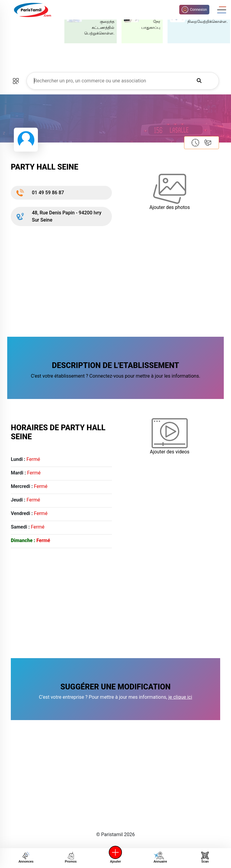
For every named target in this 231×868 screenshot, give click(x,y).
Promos (71, 858)
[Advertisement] (115, 280)
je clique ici (180, 697)
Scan (205, 858)
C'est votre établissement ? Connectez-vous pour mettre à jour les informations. (115, 376)
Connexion (194, 10)
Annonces (26, 858)
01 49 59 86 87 (40, 193)
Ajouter (115, 858)
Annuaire (160, 858)
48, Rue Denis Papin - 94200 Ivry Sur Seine (59, 216)
